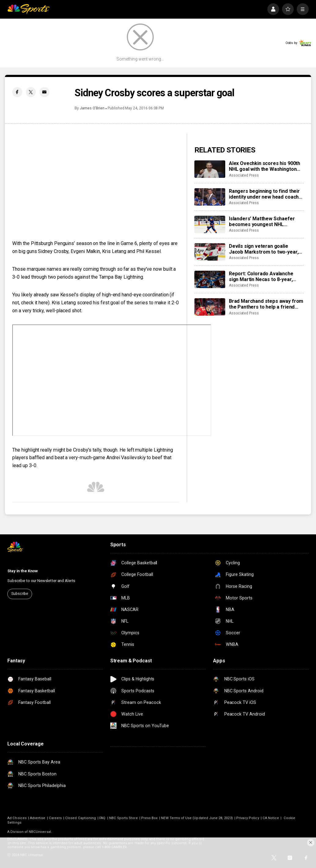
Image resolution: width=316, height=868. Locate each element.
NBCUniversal (40, 832)
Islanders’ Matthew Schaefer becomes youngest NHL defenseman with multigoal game (262, 222)
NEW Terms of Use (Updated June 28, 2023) (197, 818)
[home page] (28, 9)
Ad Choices (17, 818)
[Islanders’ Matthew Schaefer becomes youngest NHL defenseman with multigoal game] (210, 224)
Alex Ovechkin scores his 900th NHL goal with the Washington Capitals (265, 166)
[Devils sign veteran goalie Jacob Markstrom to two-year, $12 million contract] (210, 252)
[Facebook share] (17, 92)
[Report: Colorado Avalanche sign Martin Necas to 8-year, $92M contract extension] (210, 279)
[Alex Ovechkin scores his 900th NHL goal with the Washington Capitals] (210, 169)
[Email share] (44, 92)
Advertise (38, 818)
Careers (55, 818)
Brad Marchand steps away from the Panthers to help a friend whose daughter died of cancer (266, 304)
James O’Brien (92, 108)
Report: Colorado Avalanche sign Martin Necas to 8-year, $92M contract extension (261, 277)
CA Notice (271, 818)
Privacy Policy (248, 818)
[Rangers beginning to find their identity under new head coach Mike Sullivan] (210, 197)
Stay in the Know (23, 571)
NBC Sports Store (123, 818)
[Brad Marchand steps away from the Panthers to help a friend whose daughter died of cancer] (210, 307)
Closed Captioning (81, 818)
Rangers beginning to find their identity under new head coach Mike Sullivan (264, 194)
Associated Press (244, 175)
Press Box (150, 818)
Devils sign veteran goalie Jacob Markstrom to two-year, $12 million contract (264, 249)
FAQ (102, 818)
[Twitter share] (31, 92)
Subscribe (20, 594)
